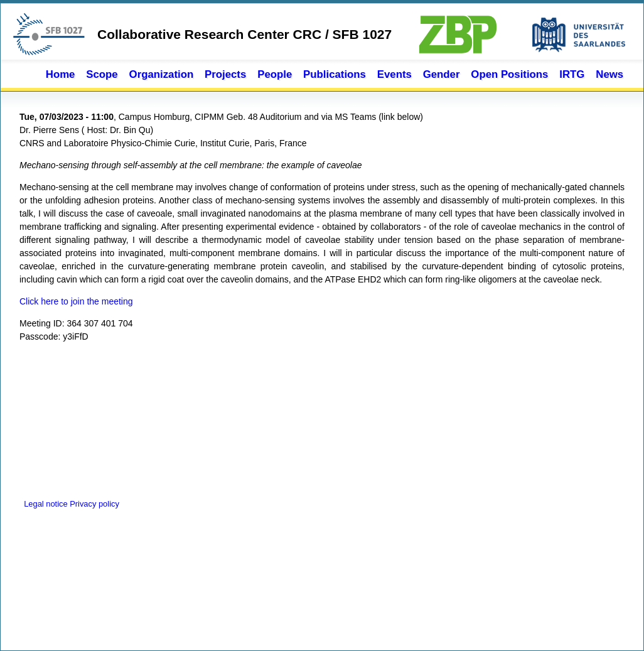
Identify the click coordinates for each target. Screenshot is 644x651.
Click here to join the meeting (76, 301)
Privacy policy (94, 504)
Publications (335, 74)
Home (61, 74)
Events (394, 74)
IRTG (572, 74)
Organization (162, 74)
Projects (225, 74)
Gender (442, 74)
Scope (102, 74)
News (609, 74)
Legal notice (45, 504)
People (275, 74)
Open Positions (509, 74)
